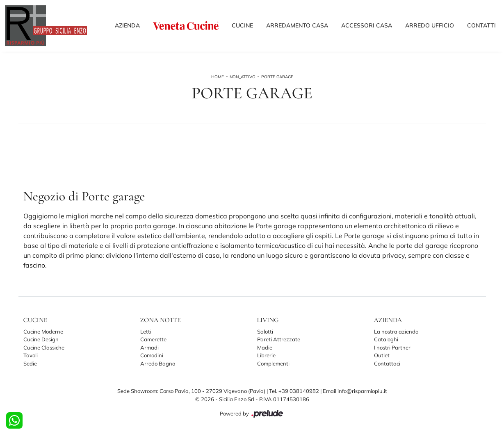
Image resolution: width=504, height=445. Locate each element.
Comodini (152, 355)
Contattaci (387, 363)
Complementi (273, 363)
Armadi (149, 347)
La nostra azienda (396, 331)
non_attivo (243, 77)
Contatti (481, 25)
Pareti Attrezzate (279, 339)
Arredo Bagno (158, 363)
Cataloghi (386, 339)
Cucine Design (41, 339)
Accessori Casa (367, 25)
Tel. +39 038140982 (295, 391)
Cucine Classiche (44, 347)
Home (218, 77)
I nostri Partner (392, 347)
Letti (146, 331)
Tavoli (31, 355)
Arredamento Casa (297, 25)
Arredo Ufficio (430, 25)
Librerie (266, 355)
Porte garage (277, 77)
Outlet (382, 355)
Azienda (127, 25)
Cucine (242, 25)
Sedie (30, 363)
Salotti (265, 331)
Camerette (153, 339)
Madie (265, 347)
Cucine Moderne (43, 331)
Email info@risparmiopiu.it (355, 391)
